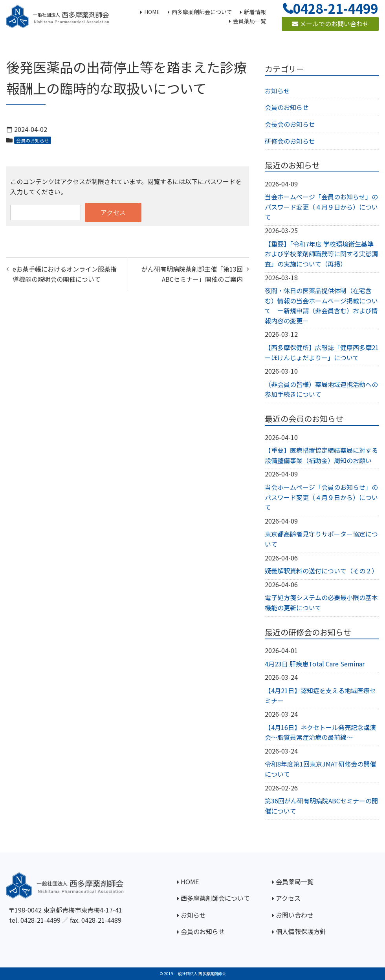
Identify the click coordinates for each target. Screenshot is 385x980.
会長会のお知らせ (290, 124)
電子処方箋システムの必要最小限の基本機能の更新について (321, 602)
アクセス (288, 898)
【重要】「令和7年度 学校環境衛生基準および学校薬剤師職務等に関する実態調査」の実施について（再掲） (321, 254)
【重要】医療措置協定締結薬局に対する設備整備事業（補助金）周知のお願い (321, 455)
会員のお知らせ (33, 140)
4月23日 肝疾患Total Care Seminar (315, 664)
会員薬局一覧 (295, 881)
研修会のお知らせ (290, 141)
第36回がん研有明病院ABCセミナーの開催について (321, 806)
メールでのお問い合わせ (330, 24)
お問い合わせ (295, 915)
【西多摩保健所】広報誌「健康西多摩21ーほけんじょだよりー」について (322, 352)
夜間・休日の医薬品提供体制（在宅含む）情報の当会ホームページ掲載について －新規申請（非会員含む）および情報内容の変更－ (321, 306)
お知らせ (277, 91)
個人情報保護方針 (301, 931)
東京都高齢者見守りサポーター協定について (321, 539)
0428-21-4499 (40, 920)
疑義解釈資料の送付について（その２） (321, 571)
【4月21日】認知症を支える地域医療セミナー (320, 695)
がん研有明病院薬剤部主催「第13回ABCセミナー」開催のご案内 (192, 274)
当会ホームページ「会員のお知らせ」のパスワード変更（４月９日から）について (321, 207)
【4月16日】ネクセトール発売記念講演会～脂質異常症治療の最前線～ (320, 732)
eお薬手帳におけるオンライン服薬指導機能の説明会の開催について (65, 274)
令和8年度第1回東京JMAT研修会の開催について (320, 769)
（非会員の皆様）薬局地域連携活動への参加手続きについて (321, 389)
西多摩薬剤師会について (215, 898)
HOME (190, 881)
